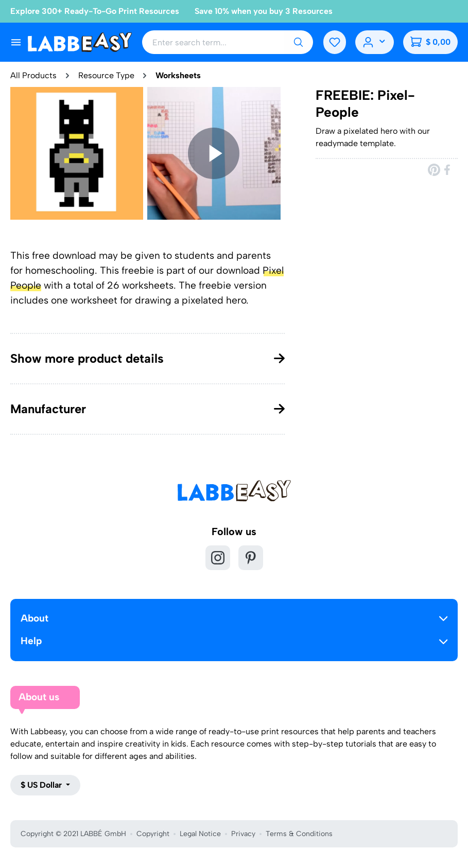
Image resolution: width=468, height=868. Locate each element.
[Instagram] (218, 558)
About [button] (234, 618)
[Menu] (16, 42)
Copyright (153, 834)
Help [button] (234, 641)
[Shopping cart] (430, 42)
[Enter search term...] (211, 42)
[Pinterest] (251, 558)
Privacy (243, 834)
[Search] (293, 42)
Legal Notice (200, 834)
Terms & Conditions (299, 834)
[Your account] (372, 42)
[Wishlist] (331, 42)
